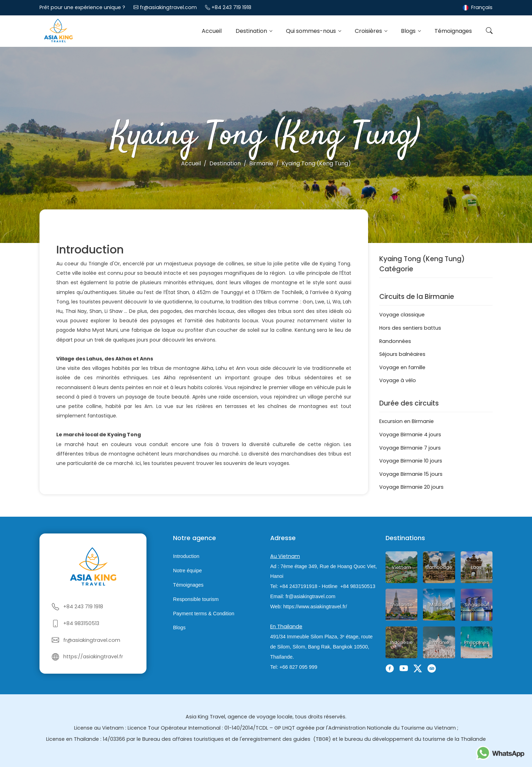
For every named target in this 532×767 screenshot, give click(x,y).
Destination (252, 31)
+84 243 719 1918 (231, 7)
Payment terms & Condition (204, 614)
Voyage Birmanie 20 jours (411, 487)
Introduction (186, 557)
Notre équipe (187, 571)
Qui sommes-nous (312, 31)
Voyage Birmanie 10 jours (411, 461)
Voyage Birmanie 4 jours (410, 435)
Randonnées (395, 341)
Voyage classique (402, 315)
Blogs (409, 31)
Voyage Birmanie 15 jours (411, 474)
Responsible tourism (196, 599)
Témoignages (453, 31)
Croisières (369, 31)
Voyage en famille (402, 367)
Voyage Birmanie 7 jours (410, 448)
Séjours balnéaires (402, 354)
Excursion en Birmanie (407, 421)
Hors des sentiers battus (410, 328)
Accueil (212, 31)
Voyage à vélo (398, 380)
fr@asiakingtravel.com (168, 7)
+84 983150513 (81, 623)
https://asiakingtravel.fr (93, 657)
